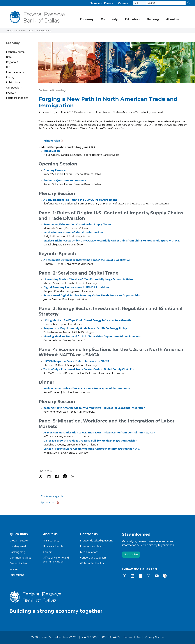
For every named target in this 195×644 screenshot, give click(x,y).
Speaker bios (48, 502)
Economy (21, 31)
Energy (11, 77)
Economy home (15, 52)
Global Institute (19, 540)
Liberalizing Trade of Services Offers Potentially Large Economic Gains (88, 279)
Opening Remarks (55, 170)
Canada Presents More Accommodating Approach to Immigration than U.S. (92, 449)
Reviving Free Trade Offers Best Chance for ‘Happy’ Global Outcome (87, 388)
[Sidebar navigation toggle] (20, 46)
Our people (13, 88)
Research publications (40, 31)
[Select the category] (140, 3)
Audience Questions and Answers (65, 180)
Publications (13, 82)
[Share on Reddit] (65, 476)
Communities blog (21, 558)
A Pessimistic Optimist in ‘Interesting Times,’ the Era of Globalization (87, 260)
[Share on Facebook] (57, 476)
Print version (52, 141)
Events (10, 93)
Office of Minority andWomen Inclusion (56, 560)
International (14, 72)
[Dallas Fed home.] (58, 602)
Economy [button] (87, 19)
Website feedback (91, 563)
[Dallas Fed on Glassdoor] (165, 576)
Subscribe (131, 554)
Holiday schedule (53, 546)
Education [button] (132, 19)
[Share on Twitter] (41, 476)
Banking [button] (153, 19)
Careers (123, 3)
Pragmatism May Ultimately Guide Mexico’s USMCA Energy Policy (85, 328)
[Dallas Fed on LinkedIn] (132, 576)
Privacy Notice (154, 637)
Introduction (52, 151)
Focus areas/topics (17, 98)
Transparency (51, 540)
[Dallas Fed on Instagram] (149, 576)
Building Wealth (19, 546)
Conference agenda (52, 496)
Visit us (14, 569)
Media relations (89, 552)
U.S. (9, 67)
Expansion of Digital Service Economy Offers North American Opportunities (92, 295)
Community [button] (109, 19)
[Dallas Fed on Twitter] (124, 576)
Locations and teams (92, 546)
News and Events (101, 3)
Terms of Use (132, 637)
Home (10, 31)
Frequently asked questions (97, 540)
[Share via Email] (73, 476)
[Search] (166, 3)
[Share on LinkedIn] (49, 476)
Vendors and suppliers (93, 558)
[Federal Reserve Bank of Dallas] (38, 17)
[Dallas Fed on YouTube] (157, 576)
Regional (11, 62)
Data (9, 57)
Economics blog (19, 563)
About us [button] (173, 19)
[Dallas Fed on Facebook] (141, 576)
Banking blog (17, 552)
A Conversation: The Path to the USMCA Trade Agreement (80, 200)
